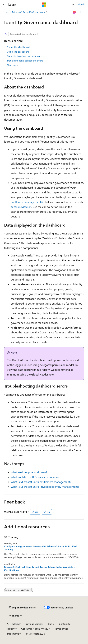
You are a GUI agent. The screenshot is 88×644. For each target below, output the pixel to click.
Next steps (12, 65)
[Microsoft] (44, 5)
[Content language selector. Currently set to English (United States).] (23, 608)
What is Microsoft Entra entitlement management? (41, 482)
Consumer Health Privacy (35, 629)
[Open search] (73, 5)
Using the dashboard (18, 52)
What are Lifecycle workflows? (29, 472)
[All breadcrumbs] (7, 12)
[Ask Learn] (74, 12)
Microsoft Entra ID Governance (29, 12)
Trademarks (13, 634)
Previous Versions (34, 624)
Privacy (11, 629)
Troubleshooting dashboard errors (25, 61)
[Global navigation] (3, 5)
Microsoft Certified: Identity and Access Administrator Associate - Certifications (40, 569)
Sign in (82, 4)
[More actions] (81, 12)
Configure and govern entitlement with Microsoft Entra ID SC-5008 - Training (41, 548)
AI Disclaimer (14, 624)
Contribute (65, 624)
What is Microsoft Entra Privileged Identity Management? (45, 487)
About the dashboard (18, 47)
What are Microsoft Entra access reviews (35, 477)
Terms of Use (61, 629)
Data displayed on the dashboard (24, 56)
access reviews (20, 207)
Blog (50, 624)
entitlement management (26, 202)
